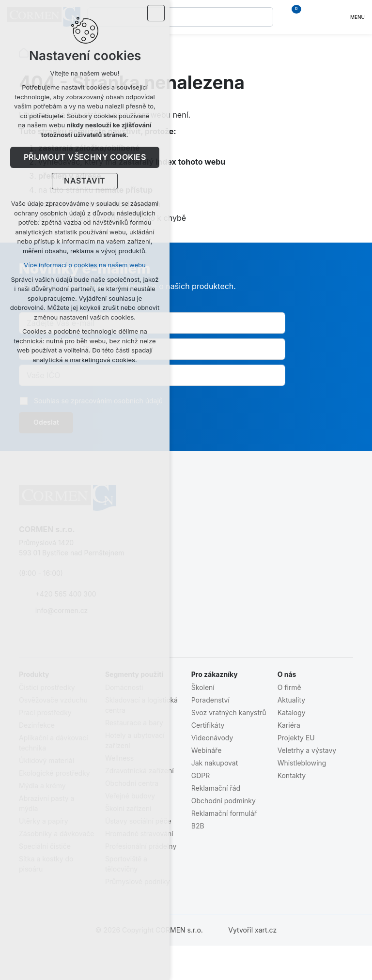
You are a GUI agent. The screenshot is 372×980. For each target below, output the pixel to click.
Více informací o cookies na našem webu (85, 265)
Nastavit (85, 181)
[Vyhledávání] (263, 17)
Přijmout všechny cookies (85, 157)
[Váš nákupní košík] (297, 17)
